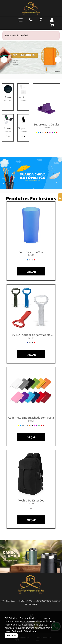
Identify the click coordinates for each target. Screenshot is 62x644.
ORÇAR (31, 272)
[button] (4, 60)
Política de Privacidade (24, 631)
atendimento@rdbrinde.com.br (46, 601)
